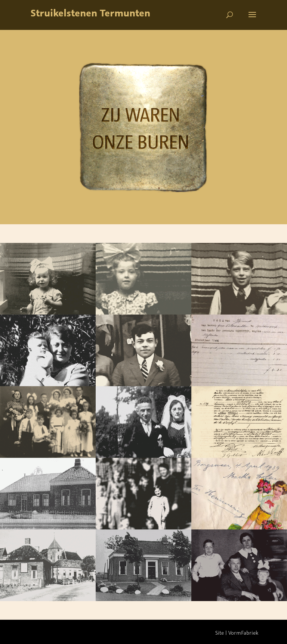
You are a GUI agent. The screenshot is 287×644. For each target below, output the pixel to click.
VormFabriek (243, 633)
